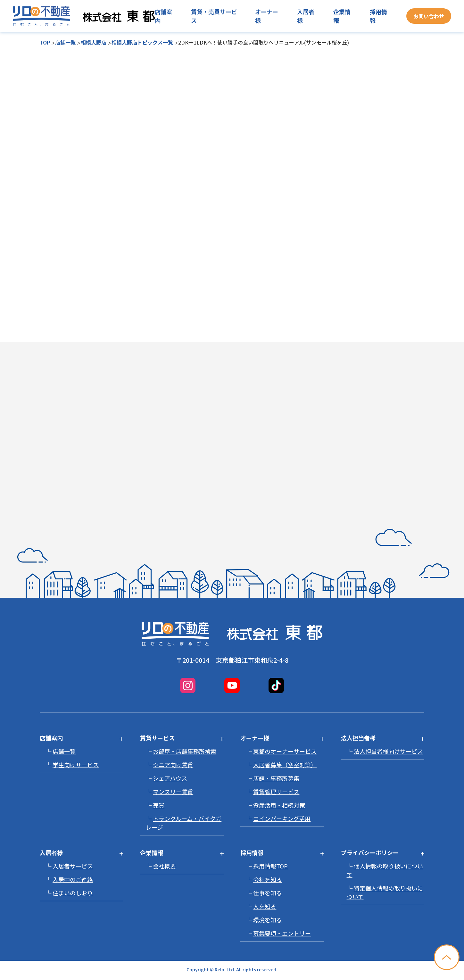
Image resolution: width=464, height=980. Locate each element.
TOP (45, 42)
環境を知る (268, 920)
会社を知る (268, 879)
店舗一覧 (65, 42)
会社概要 (164, 866)
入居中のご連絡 (73, 879)
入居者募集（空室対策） (285, 765)
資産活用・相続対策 (279, 805)
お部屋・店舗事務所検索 (185, 751)
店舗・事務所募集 (276, 778)
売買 (159, 805)
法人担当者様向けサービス (388, 751)
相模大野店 (94, 42)
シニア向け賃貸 (173, 765)
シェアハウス (170, 778)
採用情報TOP (270, 866)
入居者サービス (73, 866)
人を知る (265, 906)
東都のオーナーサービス (285, 751)
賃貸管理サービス (276, 792)
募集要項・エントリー (282, 933)
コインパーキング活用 (282, 818)
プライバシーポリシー (370, 852)
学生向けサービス (76, 765)
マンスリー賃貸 (173, 792)
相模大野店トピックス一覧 (142, 42)
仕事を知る (268, 893)
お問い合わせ (429, 16)
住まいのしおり (73, 893)
